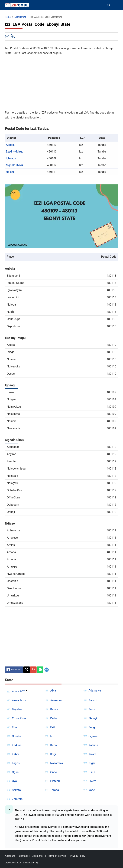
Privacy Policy (77, 856)
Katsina (93, 745)
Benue (54, 709)
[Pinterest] (33, 670)
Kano (54, 745)
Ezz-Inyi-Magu (15, 152)
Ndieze (10, 172)
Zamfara (17, 799)
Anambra (56, 700)
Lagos (16, 763)
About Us (10, 856)
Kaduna (17, 745)
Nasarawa (57, 763)
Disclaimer (38, 856)
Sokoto (16, 790)
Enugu (93, 727)
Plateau (55, 781)
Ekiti (53, 727)
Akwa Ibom (19, 700)
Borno (92, 709)
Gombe (17, 736)
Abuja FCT (18, 692)
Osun (92, 772)
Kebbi (15, 754)
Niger (92, 763)
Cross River (19, 718)
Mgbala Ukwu (14, 165)
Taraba (55, 790)
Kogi (53, 754)
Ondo (54, 772)
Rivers (92, 781)
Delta (54, 718)
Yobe (92, 790)
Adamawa (95, 691)
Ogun (15, 772)
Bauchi (93, 700)
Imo (53, 736)
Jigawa (93, 736)
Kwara (92, 754)
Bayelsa (17, 709)
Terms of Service (57, 856)
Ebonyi (93, 718)
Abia (53, 691)
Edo (14, 727)
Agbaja (10, 145)
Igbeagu (11, 158)
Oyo (14, 781)
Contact (23, 856)
